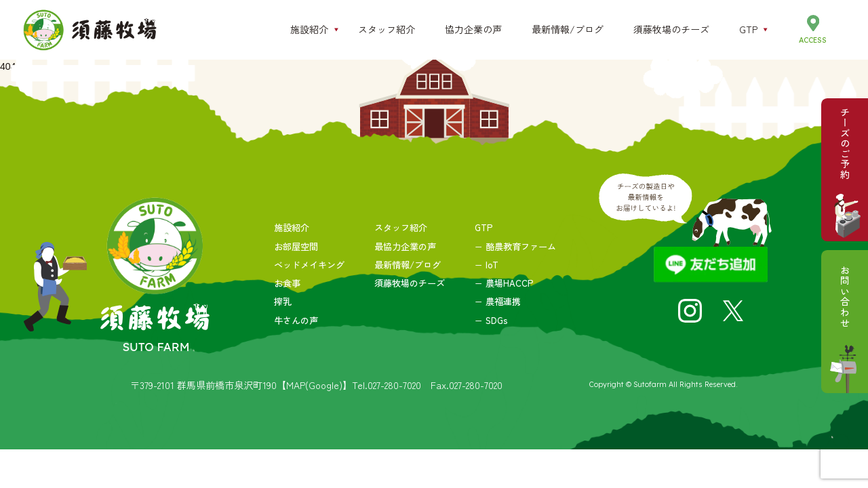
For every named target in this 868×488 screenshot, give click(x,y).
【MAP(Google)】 (314, 385)
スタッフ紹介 (401, 227)
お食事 (287, 283)
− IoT (487, 265)
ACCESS (813, 40)
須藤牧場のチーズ (410, 283)
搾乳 (283, 301)
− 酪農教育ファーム (515, 246)
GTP (484, 227)
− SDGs (491, 320)
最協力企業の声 (405, 246)
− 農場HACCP (504, 283)
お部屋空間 (296, 246)
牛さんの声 (296, 320)
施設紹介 (292, 227)
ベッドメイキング (309, 265)
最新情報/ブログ (408, 265)
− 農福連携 (498, 301)
